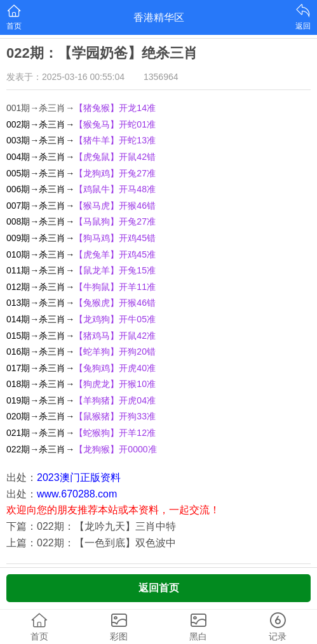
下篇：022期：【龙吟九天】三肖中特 (91, 526)
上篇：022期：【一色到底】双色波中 (91, 543)
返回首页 (159, 588)
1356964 (161, 77)
